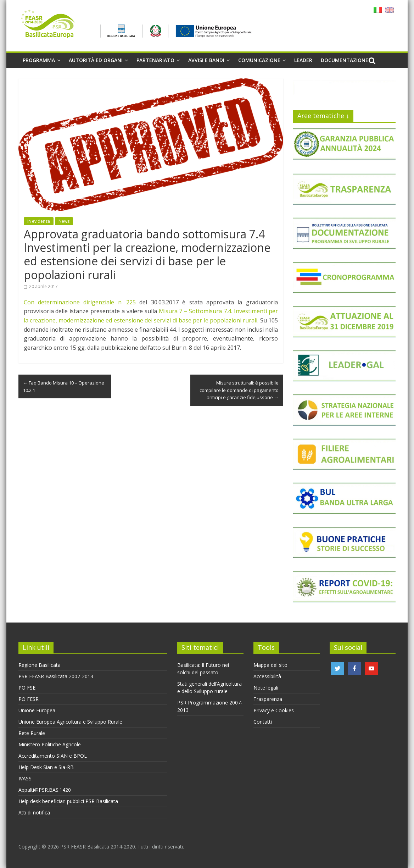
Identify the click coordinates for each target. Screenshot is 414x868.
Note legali (266, 688)
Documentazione (345, 60)
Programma (39, 60)
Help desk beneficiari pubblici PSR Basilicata (68, 801)
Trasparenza (268, 699)
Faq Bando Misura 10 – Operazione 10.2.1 (64, 386)
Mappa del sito (270, 665)
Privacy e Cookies (274, 710)
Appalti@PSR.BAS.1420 (45, 790)
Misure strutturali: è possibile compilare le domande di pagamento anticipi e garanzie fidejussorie (239, 390)
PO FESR (29, 699)
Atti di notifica (34, 812)
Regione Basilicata (40, 665)
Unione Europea (37, 710)
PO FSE (27, 688)
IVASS (25, 778)
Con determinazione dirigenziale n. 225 (80, 302)
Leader (303, 60)
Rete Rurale (32, 733)
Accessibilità (267, 676)
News (64, 221)
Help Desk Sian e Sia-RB (46, 767)
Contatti (263, 722)
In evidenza (39, 221)
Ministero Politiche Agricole (50, 744)
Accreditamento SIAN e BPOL (53, 756)
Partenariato (155, 60)
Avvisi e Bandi (206, 60)
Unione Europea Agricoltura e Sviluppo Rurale (70, 722)
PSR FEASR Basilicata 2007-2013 (56, 676)
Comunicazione (259, 60)
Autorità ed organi (96, 60)
